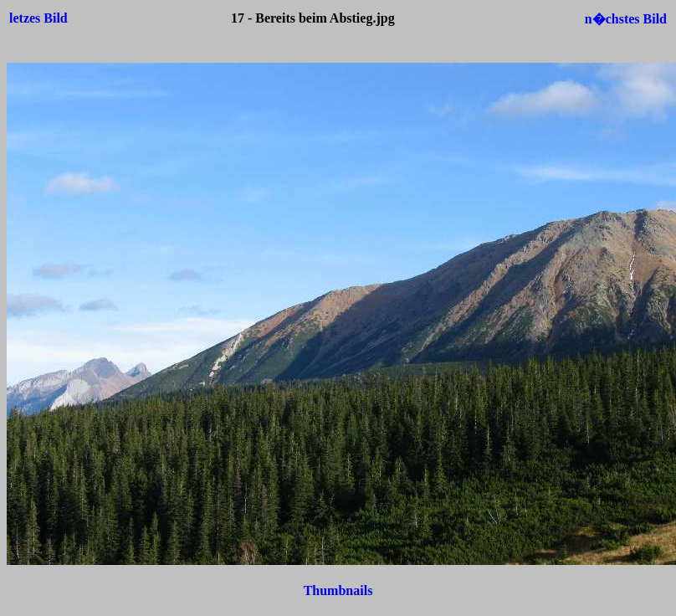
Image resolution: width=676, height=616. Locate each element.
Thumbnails (338, 590)
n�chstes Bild (626, 19)
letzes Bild (38, 18)
